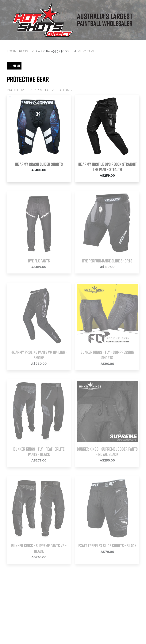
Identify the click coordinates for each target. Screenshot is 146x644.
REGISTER (26, 51)
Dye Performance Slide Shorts (107, 261)
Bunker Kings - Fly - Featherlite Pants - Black (39, 452)
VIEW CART (86, 51)
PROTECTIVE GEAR (21, 90)
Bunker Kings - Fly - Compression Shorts (107, 355)
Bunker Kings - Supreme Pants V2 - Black (39, 548)
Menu (14, 66)
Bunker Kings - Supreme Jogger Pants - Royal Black (107, 452)
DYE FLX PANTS (39, 261)
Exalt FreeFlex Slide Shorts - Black (107, 546)
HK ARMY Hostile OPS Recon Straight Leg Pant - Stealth (107, 167)
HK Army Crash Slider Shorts (39, 164)
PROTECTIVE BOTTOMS (54, 90)
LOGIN (12, 51)
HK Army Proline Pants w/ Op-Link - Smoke (39, 355)
